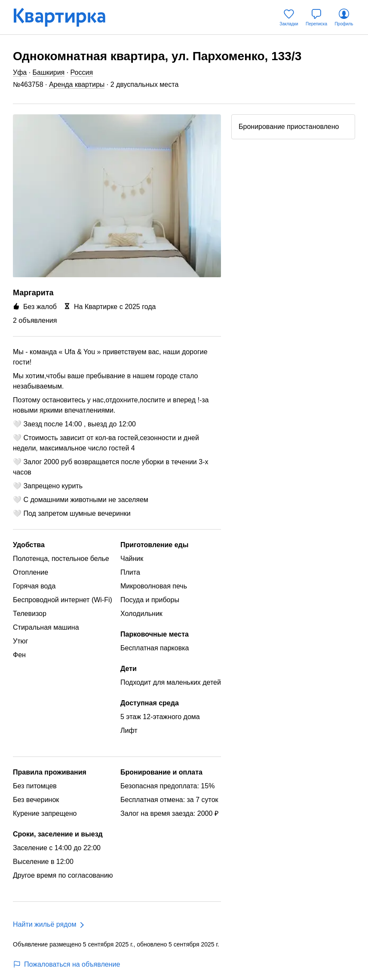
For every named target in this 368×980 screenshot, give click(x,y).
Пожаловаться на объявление (66, 964)
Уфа (20, 72)
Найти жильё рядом (44, 924)
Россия (82, 72)
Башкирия (49, 72)
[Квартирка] (65, 17)
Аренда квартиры (77, 84)
